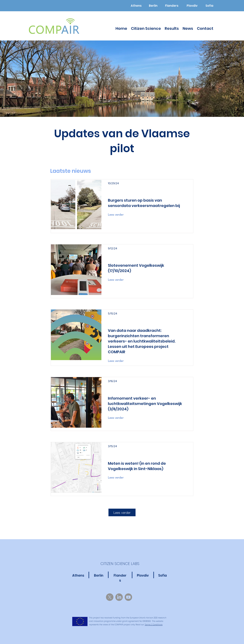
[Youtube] (128, 597)
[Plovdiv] (192, 6)
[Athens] (136, 6)
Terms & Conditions (154, 625)
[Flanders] (172, 6)
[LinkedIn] (119, 597)
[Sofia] (209, 6)
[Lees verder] (118, 215)
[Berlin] (153, 6)
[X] (110, 597)
